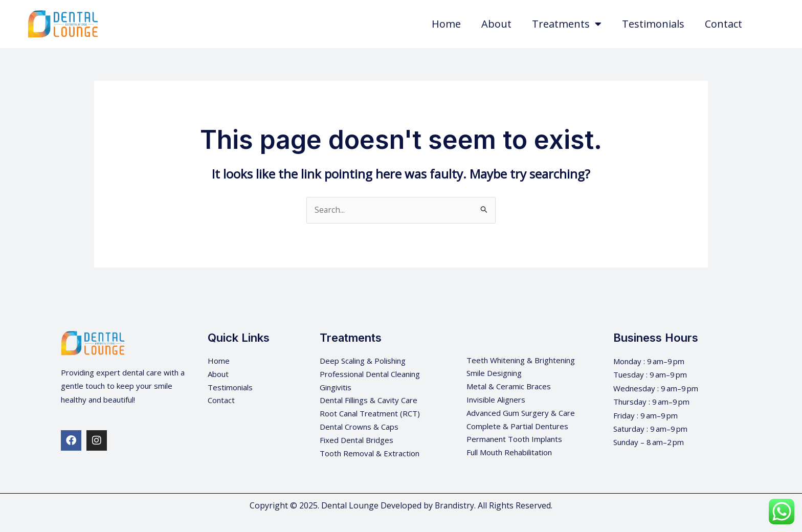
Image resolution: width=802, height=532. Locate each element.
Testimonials (653, 24)
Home (446, 24)
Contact (723, 24)
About (496, 24)
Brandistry (454, 506)
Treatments (567, 24)
